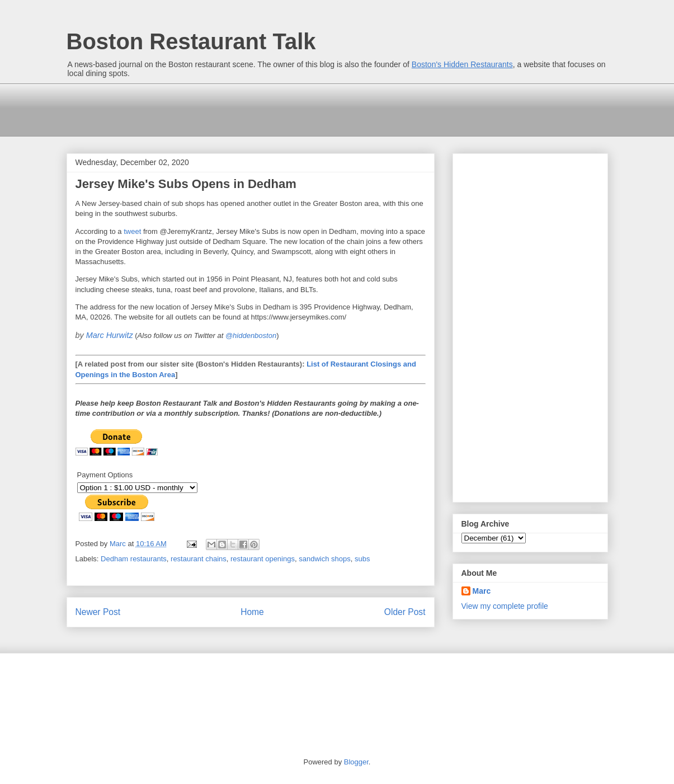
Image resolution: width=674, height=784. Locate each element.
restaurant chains (199, 559)
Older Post (405, 612)
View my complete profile (505, 606)
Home (252, 612)
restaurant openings (263, 559)
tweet (132, 231)
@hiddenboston (251, 335)
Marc (482, 591)
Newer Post (98, 612)
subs (362, 559)
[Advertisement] (270, 109)
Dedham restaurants (134, 559)
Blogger (356, 762)
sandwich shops (325, 559)
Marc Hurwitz (110, 335)
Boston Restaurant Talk (191, 41)
